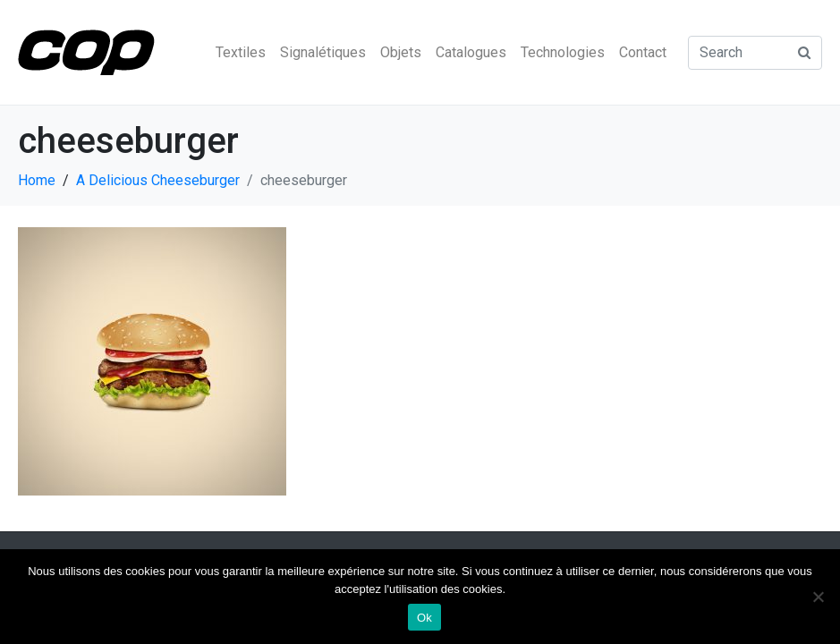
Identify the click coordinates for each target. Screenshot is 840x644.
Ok (424, 618)
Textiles (241, 52)
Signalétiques (323, 52)
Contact (643, 52)
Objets (401, 52)
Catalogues (471, 52)
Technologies (563, 52)
